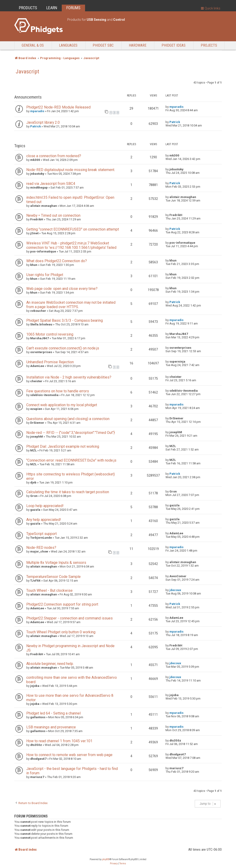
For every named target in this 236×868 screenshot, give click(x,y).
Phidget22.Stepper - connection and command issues (69, 618)
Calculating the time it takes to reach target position (68, 492)
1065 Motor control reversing (50, 334)
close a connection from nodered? (54, 156)
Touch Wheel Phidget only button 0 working (61, 632)
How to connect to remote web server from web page (69, 755)
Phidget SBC (103, 45)
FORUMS (73, 8)
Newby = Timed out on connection (53, 215)
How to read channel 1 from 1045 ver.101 (59, 741)
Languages (68, 45)
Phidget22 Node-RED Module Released (58, 107)
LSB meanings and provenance (51, 727)
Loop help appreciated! (45, 506)
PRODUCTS (28, 8)
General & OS (33, 45)
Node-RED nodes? (41, 548)
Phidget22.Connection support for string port (62, 604)
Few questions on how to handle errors (58, 391)
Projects (209, 45)
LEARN (52, 8)
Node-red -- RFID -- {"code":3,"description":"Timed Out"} (71, 433)
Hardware (138, 45)
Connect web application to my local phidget (62, 405)
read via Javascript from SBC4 (51, 184)
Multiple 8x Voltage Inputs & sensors (56, 563)
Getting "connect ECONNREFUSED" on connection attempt (73, 229)
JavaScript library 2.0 (43, 122)
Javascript (27, 72)
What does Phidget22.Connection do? (57, 261)
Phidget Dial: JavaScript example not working (63, 446)
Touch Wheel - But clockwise (49, 590)
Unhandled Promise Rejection (50, 362)
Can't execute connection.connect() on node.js (63, 348)
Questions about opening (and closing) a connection (68, 419)
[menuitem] (114, 864)
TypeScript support (41, 534)
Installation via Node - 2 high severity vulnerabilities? (69, 377)
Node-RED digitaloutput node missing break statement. (71, 170)
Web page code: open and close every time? (62, 289)
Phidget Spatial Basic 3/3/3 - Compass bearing (65, 320)
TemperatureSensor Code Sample (53, 577)
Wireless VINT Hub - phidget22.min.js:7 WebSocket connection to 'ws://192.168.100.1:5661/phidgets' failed (71, 245)
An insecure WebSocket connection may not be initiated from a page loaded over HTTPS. (71, 305)
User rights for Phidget (45, 275)
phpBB (106, 859)
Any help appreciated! (44, 520)
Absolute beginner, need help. (50, 664)
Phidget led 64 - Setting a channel (53, 713)
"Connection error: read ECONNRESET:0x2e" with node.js (71, 460)
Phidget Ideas (174, 45)
